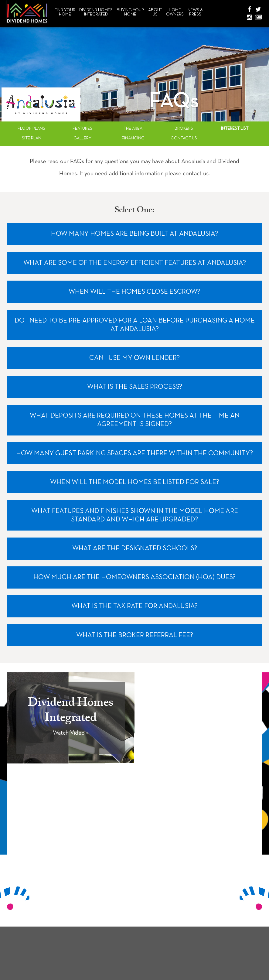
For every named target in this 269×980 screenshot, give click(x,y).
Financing (133, 138)
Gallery (82, 138)
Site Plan (32, 138)
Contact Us (184, 138)
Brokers (184, 129)
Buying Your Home (130, 12)
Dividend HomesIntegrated (96, 12)
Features (82, 129)
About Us (155, 12)
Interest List (235, 129)
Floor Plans (31, 129)
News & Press (195, 12)
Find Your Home (65, 12)
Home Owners (175, 12)
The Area (133, 129)
